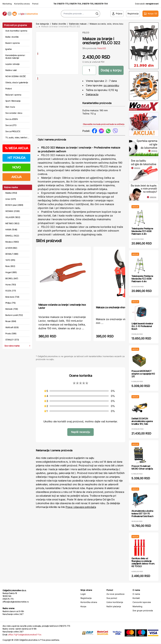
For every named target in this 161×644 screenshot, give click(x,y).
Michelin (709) (12, 309)
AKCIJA (16, 177)
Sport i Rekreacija (13, 101)
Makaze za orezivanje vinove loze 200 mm (119, 307)
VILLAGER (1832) (13, 217)
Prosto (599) (11, 333)
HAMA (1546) (11, 230)
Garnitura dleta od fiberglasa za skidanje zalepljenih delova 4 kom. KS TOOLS (143, 562)
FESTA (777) (11, 291)
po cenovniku (111, 85)
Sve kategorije (42, 24)
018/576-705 (88, 4)
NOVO (16, 167)
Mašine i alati (11, 70)
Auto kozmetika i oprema (16, 31)
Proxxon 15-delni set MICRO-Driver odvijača (142, 467)
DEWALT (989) (12, 254)
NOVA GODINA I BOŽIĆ (16, 76)
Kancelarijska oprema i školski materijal (15, 57)
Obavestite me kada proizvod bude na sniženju (104, 124)
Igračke (8, 49)
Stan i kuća (10, 107)
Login (83, 594)
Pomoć (35, 4)
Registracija (86, 598)
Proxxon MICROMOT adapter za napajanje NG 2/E (143, 374)
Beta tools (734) (12, 297)
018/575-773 (63, 4)
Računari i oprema (13, 95)
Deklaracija (92, 94)
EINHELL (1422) (12, 236)
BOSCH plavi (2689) (14, 205)
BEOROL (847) (12, 278)
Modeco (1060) (12, 242)
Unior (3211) (11, 199)
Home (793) (11, 285)
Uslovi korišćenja (115, 602)
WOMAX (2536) (12, 211)
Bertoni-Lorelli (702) (14, 315)
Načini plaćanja (114, 606)
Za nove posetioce (115, 594)
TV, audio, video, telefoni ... (17, 137)
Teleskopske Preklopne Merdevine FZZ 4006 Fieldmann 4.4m (142, 231)
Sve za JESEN (11, 119)
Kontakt (136, 598)
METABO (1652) (12, 223)
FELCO (86, 33)
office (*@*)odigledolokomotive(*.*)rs (25, 635)
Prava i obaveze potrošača (81, 507)
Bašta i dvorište (12, 37)
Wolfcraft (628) (12, 327)
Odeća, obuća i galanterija (17, 82)
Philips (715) (11, 303)
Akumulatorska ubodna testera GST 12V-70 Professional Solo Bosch (142, 514)
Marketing (7, 4)
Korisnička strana (22, 4)
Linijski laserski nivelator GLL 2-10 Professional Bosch (142, 326)
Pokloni (8, 89)
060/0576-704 (101, 4)
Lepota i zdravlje (12, 64)
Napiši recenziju (80, 432)
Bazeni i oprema (12, 43)
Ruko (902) (10, 266)
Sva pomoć (112, 598)
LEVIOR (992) (11, 248)
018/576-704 (75, 4)
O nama (136, 594)
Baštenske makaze (78, 24)
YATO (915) (10, 260)
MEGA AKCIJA (16, 148)
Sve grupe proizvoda (143, 610)
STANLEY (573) (12, 340)
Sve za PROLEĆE (13, 131)
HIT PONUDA (17, 158)
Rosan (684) (11, 321)
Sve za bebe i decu (14, 113)
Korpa (83, 606)
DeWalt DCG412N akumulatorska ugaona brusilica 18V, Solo (142, 421)
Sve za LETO (11, 125)
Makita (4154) (11, 193)
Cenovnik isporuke (142, 602)
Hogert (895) (11, 272)
